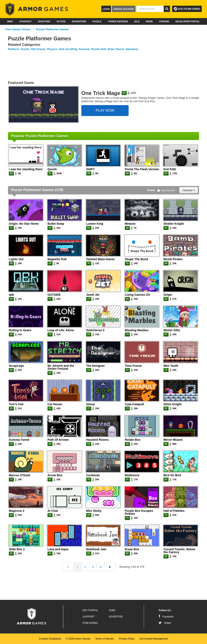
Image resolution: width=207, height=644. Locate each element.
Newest (189, 190)
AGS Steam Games (187, 9)
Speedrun (132, 49)
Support (89, 617)
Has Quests (166, 190)
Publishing (90, 623)
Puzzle (97, 21)
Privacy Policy (127, 639)
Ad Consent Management (154, 639)
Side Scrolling (68, 49)
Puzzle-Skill (99, 49)
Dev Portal (90, 610)
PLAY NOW (105, 110)
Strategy (25, 21)
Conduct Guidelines (50, 639)
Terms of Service (105, 639)
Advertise (116, 617)
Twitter (165, 623)
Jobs (112, 610)
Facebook (166, 617)
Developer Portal (188, 21)
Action (61, 21)
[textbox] (150, 9)
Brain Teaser (116, 49)
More (149, 21)
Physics (52, 49)
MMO (10, 21)
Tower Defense (118, 21)
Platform (14, 49)
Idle (137, 21)
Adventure (79, 21)
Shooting (44, 21)
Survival (84, 49)
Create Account (124, 9)
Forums (164, 21)
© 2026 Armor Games (78, 639)
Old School (38, 49)
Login (106, 9)
